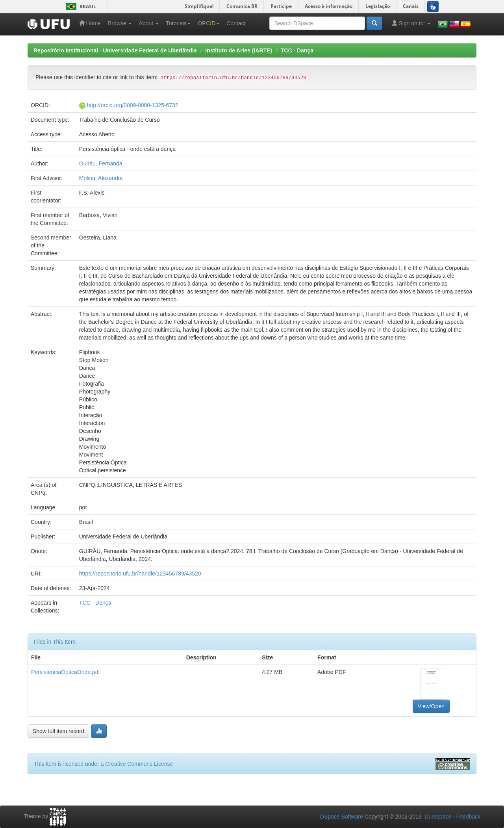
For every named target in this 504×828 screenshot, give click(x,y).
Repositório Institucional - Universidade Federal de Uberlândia (115, 50)
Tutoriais (178, 23)
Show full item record (58, 731)
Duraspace (438, 817)
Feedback (468, 817)
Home (90, 23)
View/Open (431, 706)
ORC (208, 23)
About (148, 23)
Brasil (80, 6)
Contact (236, 23)
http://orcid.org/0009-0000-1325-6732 (133, 105)
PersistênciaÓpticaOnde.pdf (65, 672)
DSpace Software (342, 817)
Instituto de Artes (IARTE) (239, 50)
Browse (120, 23)
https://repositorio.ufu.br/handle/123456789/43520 (140, 574)
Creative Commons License (139, 764)
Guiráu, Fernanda (101, 163)
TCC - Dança (297, 50)
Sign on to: (411, 23)
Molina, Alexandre (101, 178)
